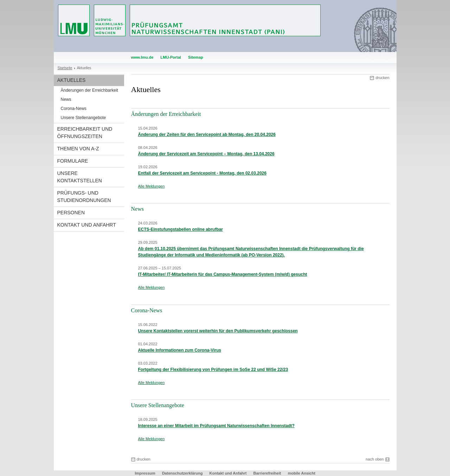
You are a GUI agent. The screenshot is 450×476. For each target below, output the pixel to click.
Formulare (73, 161)
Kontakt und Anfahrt (87, 225)
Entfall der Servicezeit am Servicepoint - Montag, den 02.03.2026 (202, 173)
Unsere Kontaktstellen (80, 177)
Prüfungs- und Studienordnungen (84, 197)
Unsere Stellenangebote (83, 118)
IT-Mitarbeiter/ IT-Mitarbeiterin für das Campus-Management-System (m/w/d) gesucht (223, 274)
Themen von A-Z (78, 149)
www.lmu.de (142, 57)
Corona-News (74, 109)
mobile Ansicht (301, 473)
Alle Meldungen (152, 186)
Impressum (145, 473)
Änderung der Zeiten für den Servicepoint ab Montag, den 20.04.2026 (207, 135)
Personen (71, 213)
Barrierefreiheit (268, 473)
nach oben (375, 459)
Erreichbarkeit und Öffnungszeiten (85, 133)
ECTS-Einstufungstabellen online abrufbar (181, 229)
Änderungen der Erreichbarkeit (89, 90)
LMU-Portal (171, 57)
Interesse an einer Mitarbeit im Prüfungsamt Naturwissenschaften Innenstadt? (216, 426)
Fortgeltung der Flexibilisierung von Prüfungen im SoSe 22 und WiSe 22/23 (213, 370)
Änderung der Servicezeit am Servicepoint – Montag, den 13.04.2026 (206, 154)
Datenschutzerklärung (182, 473)
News (66, 99)
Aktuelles (72, 80)
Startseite (65, 68)
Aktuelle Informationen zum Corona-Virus (180, 350)
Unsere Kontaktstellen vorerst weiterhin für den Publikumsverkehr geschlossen (218, 331)
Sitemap (196, 57)
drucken (382, 78)
